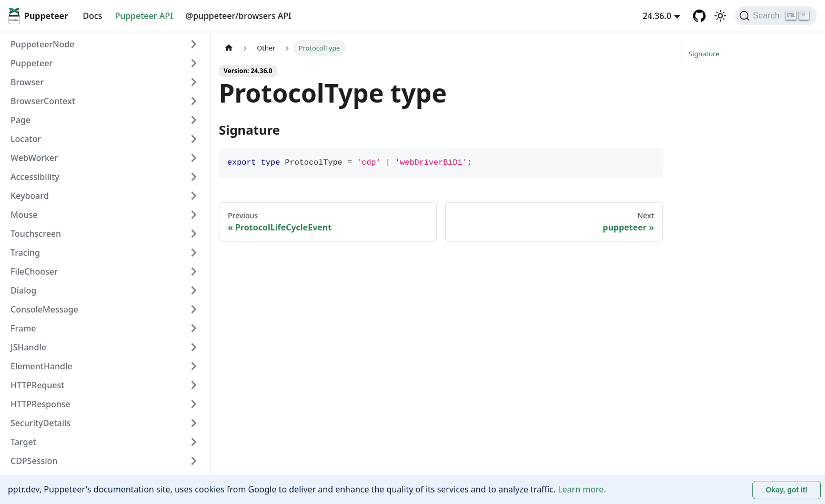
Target (23, 442)
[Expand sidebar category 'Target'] (194, 442)
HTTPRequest (37, 385)
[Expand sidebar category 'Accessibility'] (194, 177)
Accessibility (35, 177)
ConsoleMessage (44, 309)
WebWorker (34, 158)
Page (21, 120)
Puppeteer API (144, 16)
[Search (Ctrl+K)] (776, 16)
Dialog (23, 290)
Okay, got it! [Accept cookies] (787, 490)
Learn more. (582, 489)
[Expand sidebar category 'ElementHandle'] (194, 366)
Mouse (24, 215)
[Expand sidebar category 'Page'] (194, 120)
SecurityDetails (41, 423)
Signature (704, 54)
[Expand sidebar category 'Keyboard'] (194, 196)
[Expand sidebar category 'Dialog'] (194, 290)
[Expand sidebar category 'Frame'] (194, 328)
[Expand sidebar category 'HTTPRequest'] (194, 385)
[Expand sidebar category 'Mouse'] (194, 215)
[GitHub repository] (699, 16)
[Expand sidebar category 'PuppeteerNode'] (194, 44)
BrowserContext (43, 101)
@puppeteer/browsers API (239, 16)
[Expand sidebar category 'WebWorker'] (194, 158)
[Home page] (229, 48)
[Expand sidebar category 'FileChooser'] (194, 271)
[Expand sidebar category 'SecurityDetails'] (194, 423)
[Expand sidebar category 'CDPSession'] (194, 461)
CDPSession (34, 461)
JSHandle (28, 347)
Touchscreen (36, 234)
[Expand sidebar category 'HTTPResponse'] (194, 404)
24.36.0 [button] (657, 16)
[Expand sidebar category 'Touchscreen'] (194, 234)
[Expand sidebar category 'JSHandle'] (194, 347)
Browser (27, 82)
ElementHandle (42, 366)
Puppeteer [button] (32, 63)
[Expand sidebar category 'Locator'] (194, 139)
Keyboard (30, 196)
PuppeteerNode (42, 44)
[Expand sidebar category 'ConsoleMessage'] (194, 309)
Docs (92, 16)
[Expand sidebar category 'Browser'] (194, 82)
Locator (26, 139)
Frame (23, 328)
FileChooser (34, 271)
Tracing (25, 253)
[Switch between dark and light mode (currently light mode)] (720, 16)
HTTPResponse (41, 404)
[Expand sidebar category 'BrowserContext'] (194, 101)
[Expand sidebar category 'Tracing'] (194, 253)
